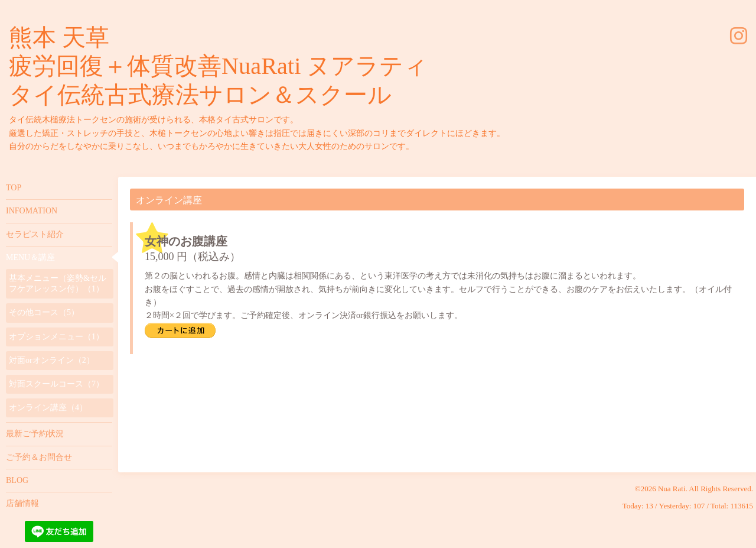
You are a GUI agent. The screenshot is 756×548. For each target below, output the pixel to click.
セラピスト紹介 (35, 234)
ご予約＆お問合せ (39, 457)
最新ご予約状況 (35, 434)
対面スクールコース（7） (56, 384)
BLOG (17, 480)
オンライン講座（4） (48, 408)
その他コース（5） (44, 312)
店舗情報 (22, 503)
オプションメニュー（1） (56, 337)
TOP (14, 188)
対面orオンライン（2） (52, 360)
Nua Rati (672, 489)
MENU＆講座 (30, 257)
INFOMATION (32, 211)
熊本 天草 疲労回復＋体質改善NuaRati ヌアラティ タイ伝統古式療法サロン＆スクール (218, 66)
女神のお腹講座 (186, 241)
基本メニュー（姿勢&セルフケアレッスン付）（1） (58, 283)
